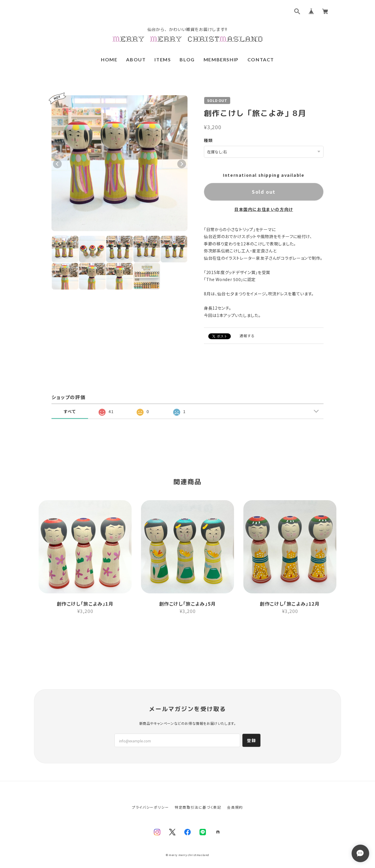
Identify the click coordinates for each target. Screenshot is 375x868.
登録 (251, 727)
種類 (208, 140)
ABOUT (136, 59)
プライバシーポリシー (150, 794)
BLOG (187, 59)
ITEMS (163, 59)
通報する (247, 335)
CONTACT (261, 59)
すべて (70, 411)
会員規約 (235, 794)
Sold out (264, 191)
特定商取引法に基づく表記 (198, 794)
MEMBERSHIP (221, 59)
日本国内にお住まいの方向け (264, 209)
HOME (109, 59)
